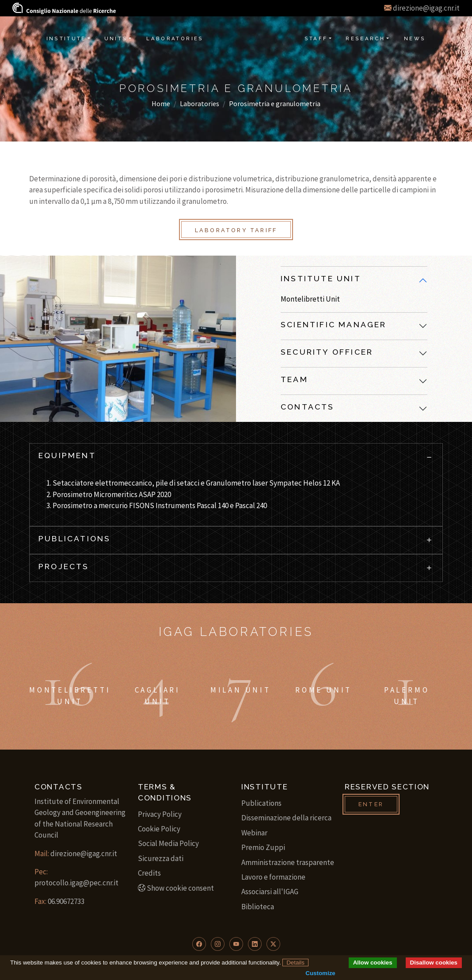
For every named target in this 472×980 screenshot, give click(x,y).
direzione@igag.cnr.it (426, 8)
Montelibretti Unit (310, 299)
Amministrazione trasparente (288, 862)
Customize (320, 973)
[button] (199, 944)
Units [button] (116, 38)
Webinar (254, 833)
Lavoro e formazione (273, 877)
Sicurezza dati (161, 858)
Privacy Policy (160, 814)
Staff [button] (316, 38)
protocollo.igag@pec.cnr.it (76, 883)
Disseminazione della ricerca (286, 818)
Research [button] (365, 38)
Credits (149, 873)
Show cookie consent (176, 888)
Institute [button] (66, 38)
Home (161, 103)
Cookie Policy (159, 829)
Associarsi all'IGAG (270, 892)
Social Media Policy (168, 843)
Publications (261, 803)
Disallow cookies (434, 963)
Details (295, 963)
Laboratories (200, 103)
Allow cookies (373, 963)
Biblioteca (258, 907)
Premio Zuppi (263, 847)
